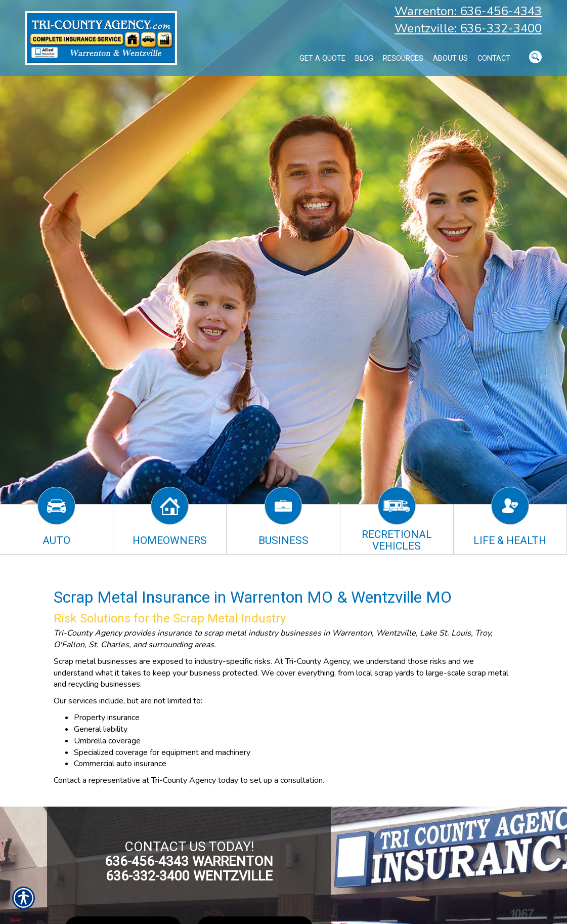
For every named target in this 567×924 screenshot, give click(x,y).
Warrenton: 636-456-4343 (468, 11)
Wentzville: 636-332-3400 (468, 28)
